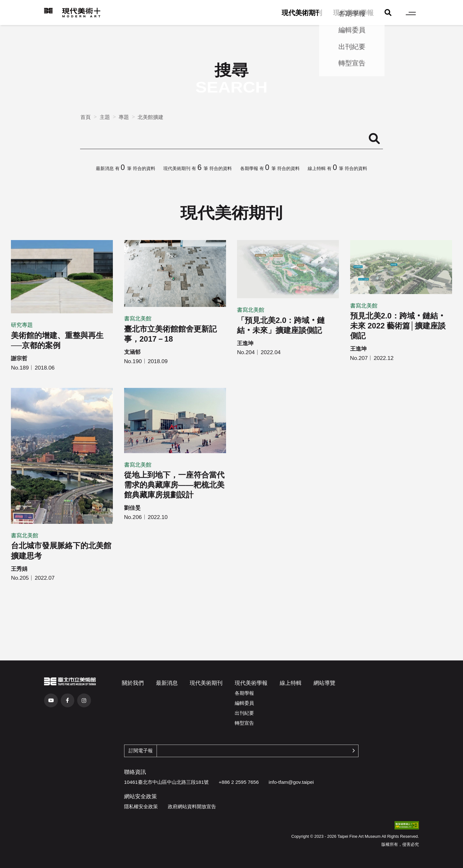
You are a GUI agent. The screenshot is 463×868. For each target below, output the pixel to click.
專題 (124, 117)
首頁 (86, 117)
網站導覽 (324, 683)
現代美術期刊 (302, 13)
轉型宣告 (244, 723)
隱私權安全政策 (141, 806)
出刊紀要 (244, 713)
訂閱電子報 (141, 751)
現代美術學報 (353, 13)
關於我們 (133, 683)
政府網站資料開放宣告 (192, 806)
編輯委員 (244, 703)
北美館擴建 (150, 117)
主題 (105, 117)
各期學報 (244, 693)
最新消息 (167, 683)
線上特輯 (291, 683)
